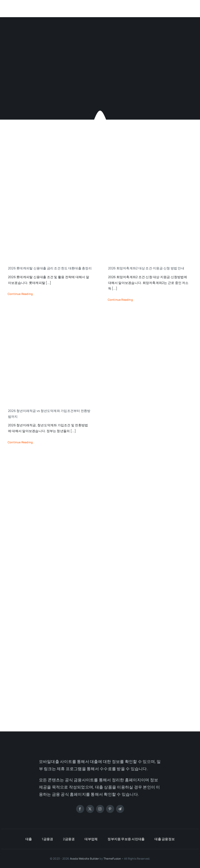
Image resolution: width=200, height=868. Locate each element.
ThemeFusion (112, 859)
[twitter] (90, 809)
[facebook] (80, 809)
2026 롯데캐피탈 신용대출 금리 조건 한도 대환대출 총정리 (50, 268)
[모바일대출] (27, 6)
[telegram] (120, 809)
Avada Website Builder (84, 859)
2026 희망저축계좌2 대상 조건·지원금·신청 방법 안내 (146, 268)
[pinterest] (110, 809)
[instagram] (100, 809)
